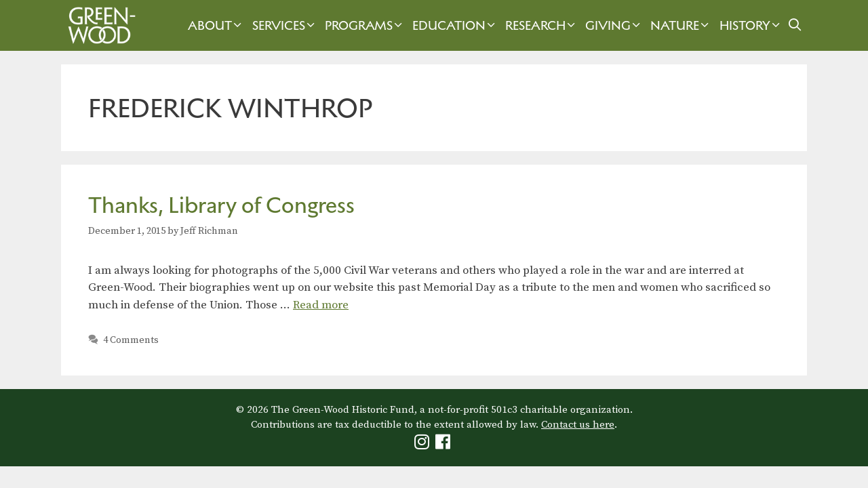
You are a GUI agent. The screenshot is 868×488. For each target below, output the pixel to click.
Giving (614, 25)
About (216, 25)
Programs (365, 25)
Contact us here (578, 425)
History (751, 25)
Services (285, 25)
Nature (681, 25)
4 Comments (131, 340)
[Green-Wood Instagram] (423, 445)
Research (542, 25)
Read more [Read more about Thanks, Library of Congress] (321, 305)
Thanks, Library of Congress (221, 205)
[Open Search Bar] (795, 25)
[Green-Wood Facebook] (445, 445)
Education (455, 25)
